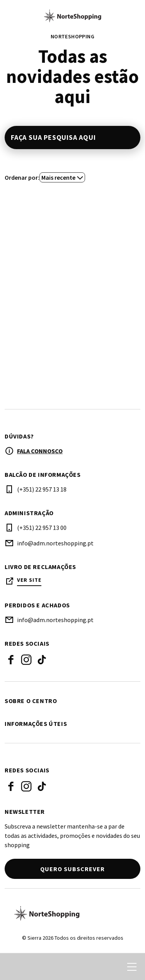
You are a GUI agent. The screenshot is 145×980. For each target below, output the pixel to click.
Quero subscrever (72, 869)
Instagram (26, 660)
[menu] (132, 967)
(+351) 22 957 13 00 (42, 528)
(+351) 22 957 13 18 (42, 489)
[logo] (73, 16)
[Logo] (72, 913)
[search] (14, 967)
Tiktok (42, 660)
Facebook (11, 660)
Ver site (29, 580)
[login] (104, 967)
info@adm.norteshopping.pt (55, 543)
